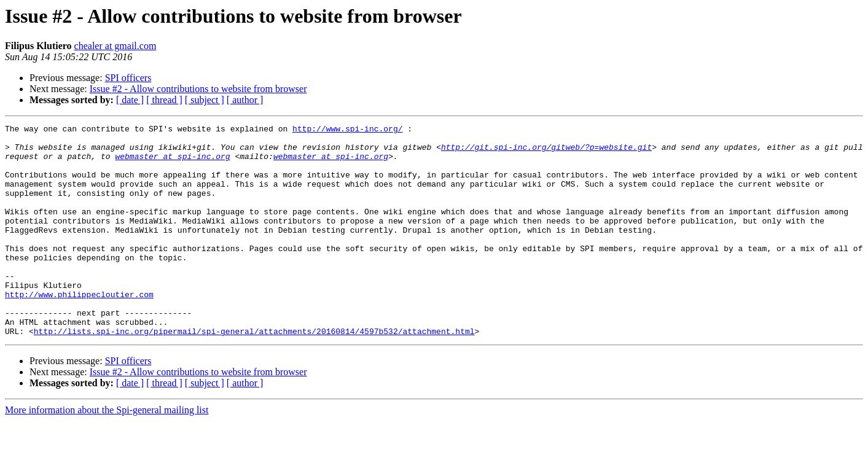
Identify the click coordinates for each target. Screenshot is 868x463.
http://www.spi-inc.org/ (347, 130)
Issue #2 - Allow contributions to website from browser (198, 89)
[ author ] (245, 100)
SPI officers (128, 78)
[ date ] (130, 100)
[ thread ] (164, 100)
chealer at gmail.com (115, 46)
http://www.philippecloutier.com (79, 329)
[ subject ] (205, 100)
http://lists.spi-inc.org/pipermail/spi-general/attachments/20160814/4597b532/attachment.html (254, 373)
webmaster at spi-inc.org (172, 163)
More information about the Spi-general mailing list (107, 452)
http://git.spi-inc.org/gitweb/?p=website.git (546, 152)
